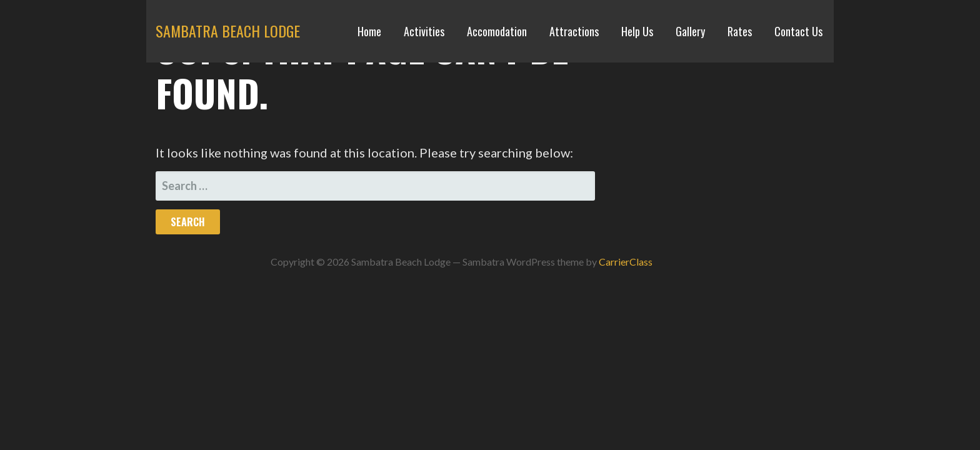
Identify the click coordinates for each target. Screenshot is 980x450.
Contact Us (798, 31)
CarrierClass (626, 262)
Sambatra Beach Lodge (228, 31)
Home (369, 31)
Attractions (574, 31)
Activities (424, 31)
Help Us (637, 31)
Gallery (690, 31)
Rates (740, 31)
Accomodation (497, 31)
